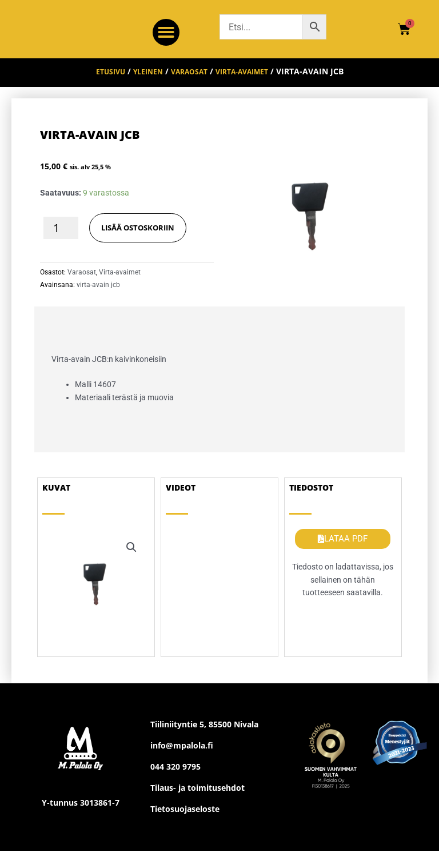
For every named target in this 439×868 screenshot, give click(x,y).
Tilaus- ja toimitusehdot (197, 796)
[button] (166, 32)
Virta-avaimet (250, 80)
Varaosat (189, 80)
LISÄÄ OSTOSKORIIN (141, 235)
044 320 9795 (175, 775)
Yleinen (142, 80)
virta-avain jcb (98, 293)
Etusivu (100, 80)
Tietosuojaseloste (185, 817)
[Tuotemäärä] (61, 236)
